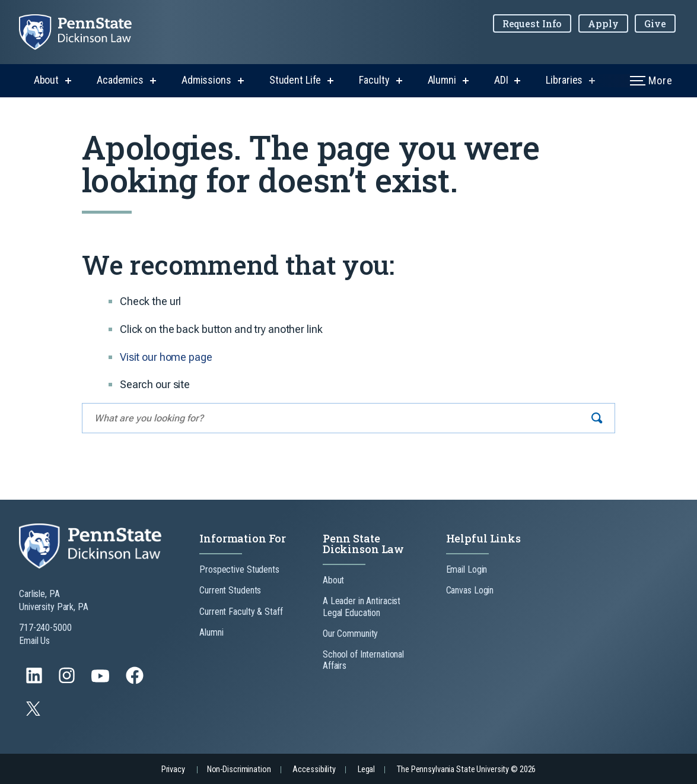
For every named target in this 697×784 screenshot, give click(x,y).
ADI (501, 80)
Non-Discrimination (239, 769)
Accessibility (314, 769)
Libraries (564, 80)
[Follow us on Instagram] (68, 681)
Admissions (206, 80)
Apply (603, 23)
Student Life (295, 80)
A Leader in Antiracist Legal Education (362, 607)
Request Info (532, 23)
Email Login (467, 569)
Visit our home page (166, 357)
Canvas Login (470, 590)
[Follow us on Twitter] (34, 712)
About (46, 80)
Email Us (34, 641)
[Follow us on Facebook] (136, 681)
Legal (366, 769)
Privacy (173, 769)
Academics (120, 80)
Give (655, 23)
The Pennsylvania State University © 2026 (466, 769)
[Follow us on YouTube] (101, 681)
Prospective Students (239, 569)
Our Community (350, 634)
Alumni (442, 80)
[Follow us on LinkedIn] (35, 681)
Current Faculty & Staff (241, 612)
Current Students (230, 590)
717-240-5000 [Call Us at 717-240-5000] (45, 628)
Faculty (374, 80)
